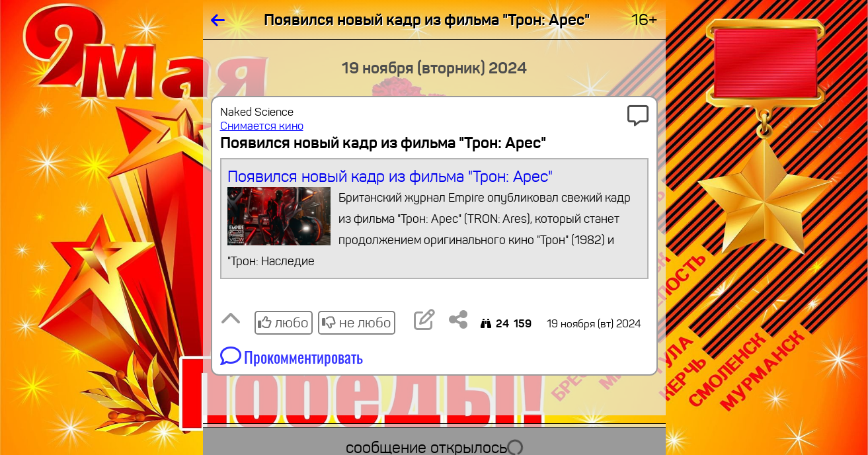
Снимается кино (262, 126)
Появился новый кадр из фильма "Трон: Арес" (434, 219)
